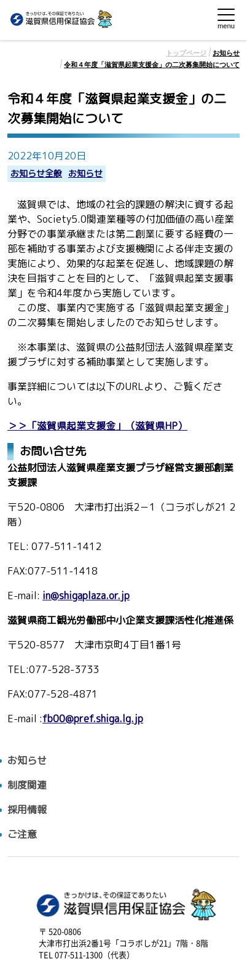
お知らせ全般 (36, 174)
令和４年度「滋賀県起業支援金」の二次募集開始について (152, 65)
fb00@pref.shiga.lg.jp (93, 719)
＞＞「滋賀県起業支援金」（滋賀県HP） (97, 426)
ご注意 (22, 835)
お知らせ (226, 53)
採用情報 (27, 810)
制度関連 (27, 785)
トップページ (186, 53)
